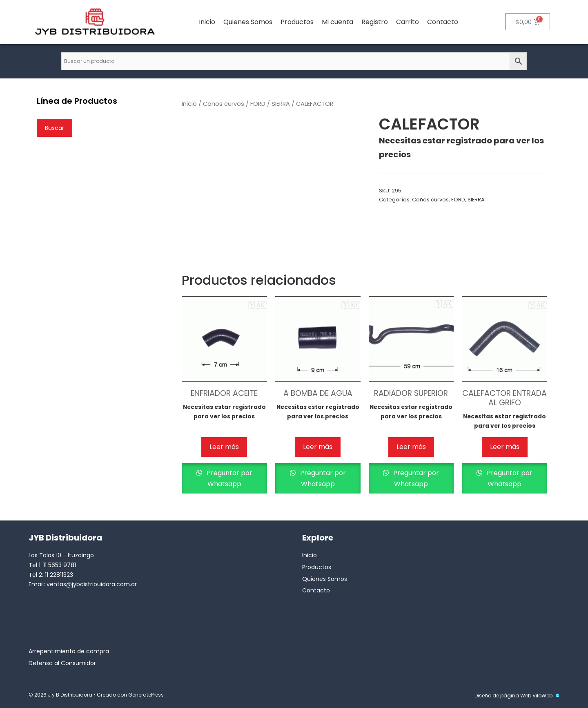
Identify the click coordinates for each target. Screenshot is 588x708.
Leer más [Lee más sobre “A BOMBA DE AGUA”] (318, 447)
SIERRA (281, 104)
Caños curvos (224, 104)
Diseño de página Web (503, 696)
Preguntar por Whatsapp (229, 478)
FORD (258, 104)
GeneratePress (146, 695)
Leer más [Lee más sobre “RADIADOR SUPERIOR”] (411, 447)
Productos (297, 22)
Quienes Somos (248, 22)
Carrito (408, 22)
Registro (375, 22)
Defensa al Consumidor (62, 663)
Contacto (443, 22)
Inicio (207, 22)
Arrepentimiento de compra (69, 651)
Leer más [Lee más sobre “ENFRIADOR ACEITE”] (224, 447)
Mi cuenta (337, 22)
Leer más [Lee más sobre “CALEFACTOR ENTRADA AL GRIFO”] (505, 447)
